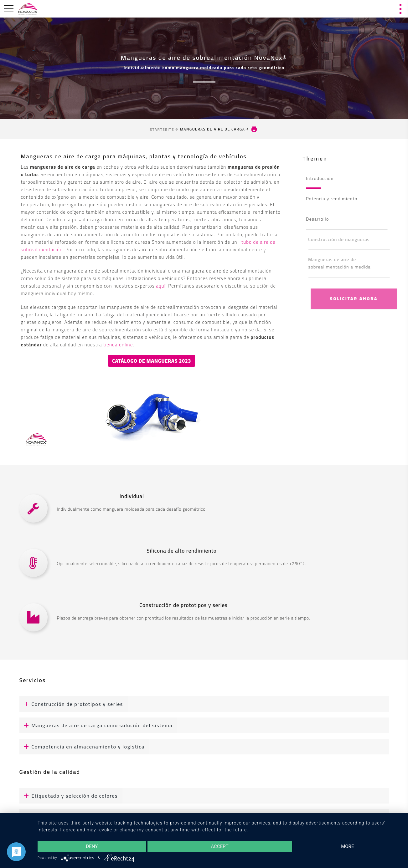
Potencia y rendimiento (334, 199)
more (347, 846)
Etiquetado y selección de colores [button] (69, 796)
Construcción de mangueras (347, 239)
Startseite (162, 129)
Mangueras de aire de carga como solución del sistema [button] (96, 725)
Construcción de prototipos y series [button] (71, 704)
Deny (92, 846)
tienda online (118, 345)
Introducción (322, 178)
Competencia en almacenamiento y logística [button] (82, 747)
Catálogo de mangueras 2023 (152, 361)
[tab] (204, 704)
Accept (219, 846)
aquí (161, 286)
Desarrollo (320, 219)
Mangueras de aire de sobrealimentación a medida (348, 263)
